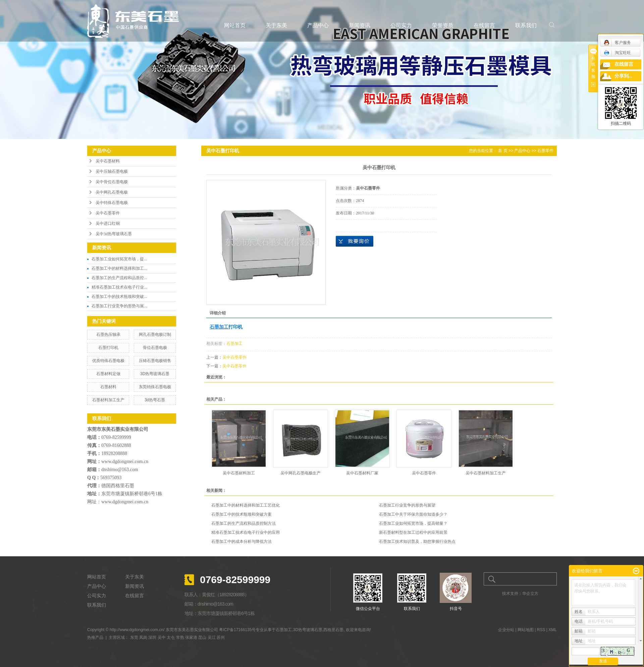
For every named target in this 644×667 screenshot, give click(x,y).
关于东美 (276, 25)
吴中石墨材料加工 (239, 473)
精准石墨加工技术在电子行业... (119, 287)
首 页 (503, 151)
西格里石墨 (333, 630)
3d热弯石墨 (155, 400)
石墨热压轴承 (108, 335)
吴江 (212, 637)
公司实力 (401, 25)
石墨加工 (234, 344)
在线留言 (484, 25)
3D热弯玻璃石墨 (155, 374)
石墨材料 (108, 387)
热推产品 (95, 637)
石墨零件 (545, 151)
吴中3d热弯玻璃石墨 (114, 234)
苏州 (221, 637)
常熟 (180, 637)
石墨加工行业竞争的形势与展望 (407, 505)
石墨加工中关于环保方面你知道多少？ (413, 514)
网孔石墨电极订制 (155, 335)
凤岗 (143, 637)
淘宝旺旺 (617, 53)
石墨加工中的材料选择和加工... (119, 268)
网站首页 (235, 25)
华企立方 (530, 594)
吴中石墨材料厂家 (362, 473)
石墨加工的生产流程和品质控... (119, 278)
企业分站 (506, 630)
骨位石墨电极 (155, 348)
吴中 (162, 637)
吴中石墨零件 (108, 213)
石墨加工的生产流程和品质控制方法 (244, 523)
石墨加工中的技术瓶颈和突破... (119, 297)
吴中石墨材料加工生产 (486, 473)
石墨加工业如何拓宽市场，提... (119, 259)
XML (553, 630)
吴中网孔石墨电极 (112, 192)
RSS (541, 630)
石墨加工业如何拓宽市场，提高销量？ (413, 523)
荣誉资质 (443, 25)
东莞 (134, 637)
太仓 (171, 637)
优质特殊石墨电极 (108, 361)
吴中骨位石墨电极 (112, 182)
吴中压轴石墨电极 (112, 171)
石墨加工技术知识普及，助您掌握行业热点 (417, 542)
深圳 (152, 637)
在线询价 (355, 241)
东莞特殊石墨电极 (155, 387)
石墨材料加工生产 (108, 400)
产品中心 (318, 25)
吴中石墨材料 (108, 161)
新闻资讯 (360, 25)
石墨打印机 (108, 348)
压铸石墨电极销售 (155, 361)
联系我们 (526, 25)
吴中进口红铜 (108, 223)
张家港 (191, 637)
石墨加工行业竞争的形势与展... (119, 306)
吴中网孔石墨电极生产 (301, 473)
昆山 (202, 637)
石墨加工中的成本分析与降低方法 (241, 542)
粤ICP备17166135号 (237, 630)
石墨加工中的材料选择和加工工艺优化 (246, 505)
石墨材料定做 (108, 374)
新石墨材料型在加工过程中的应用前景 (413, 532)
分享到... (623, 76)
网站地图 (526, 630)
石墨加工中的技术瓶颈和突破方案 (241, 514)
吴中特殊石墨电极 (112, 203)
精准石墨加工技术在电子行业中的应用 (246, 532)
